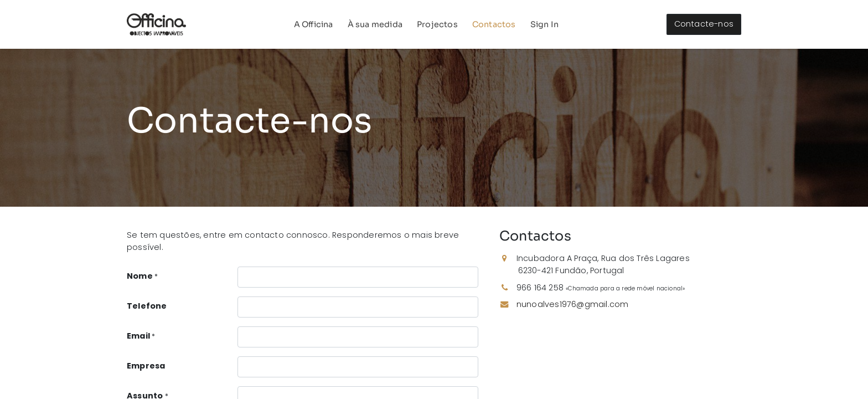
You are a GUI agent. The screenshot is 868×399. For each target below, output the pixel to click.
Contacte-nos (704, 24)
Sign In (544, 24)
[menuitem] (314, 24)
